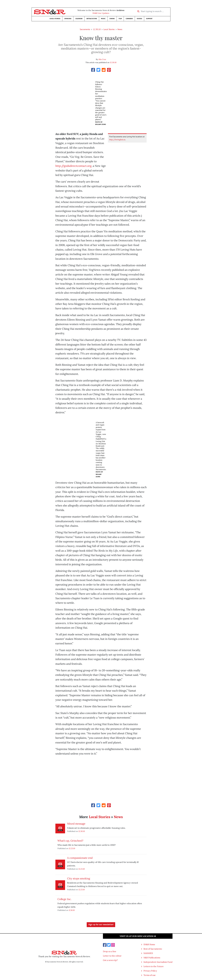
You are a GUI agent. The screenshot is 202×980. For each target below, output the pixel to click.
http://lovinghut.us (117, 140)
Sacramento (85, 29)
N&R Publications (152, 958)
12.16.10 (72, 910)
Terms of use (150, 975)
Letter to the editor (112, 956)
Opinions (68, 19)
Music (103, 19)
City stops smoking (79, 878)
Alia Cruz (102, 59)
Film (120, 19)
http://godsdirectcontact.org (73, 166)
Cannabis (129, 19)
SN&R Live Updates (101, 13)
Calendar (79, 19)
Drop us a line (110, 951)
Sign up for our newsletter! (101, 925)
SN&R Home (149, 944)
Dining (112, 19)
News (120, 29)
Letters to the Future (154, 966)
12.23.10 (72, 848)
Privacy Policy (150, 971)
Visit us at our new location (138, 936)
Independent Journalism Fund (158, 962)
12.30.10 (97, 29)
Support (149, 19)
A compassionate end (80, 858)
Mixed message (76, 824)
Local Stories (55, 19)
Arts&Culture (92, 19)
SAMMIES (148, 953)
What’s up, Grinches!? (70, 841)
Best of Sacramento (153, 949)
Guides (139, 19)
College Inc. (64, 899)
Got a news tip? (110, 960)
